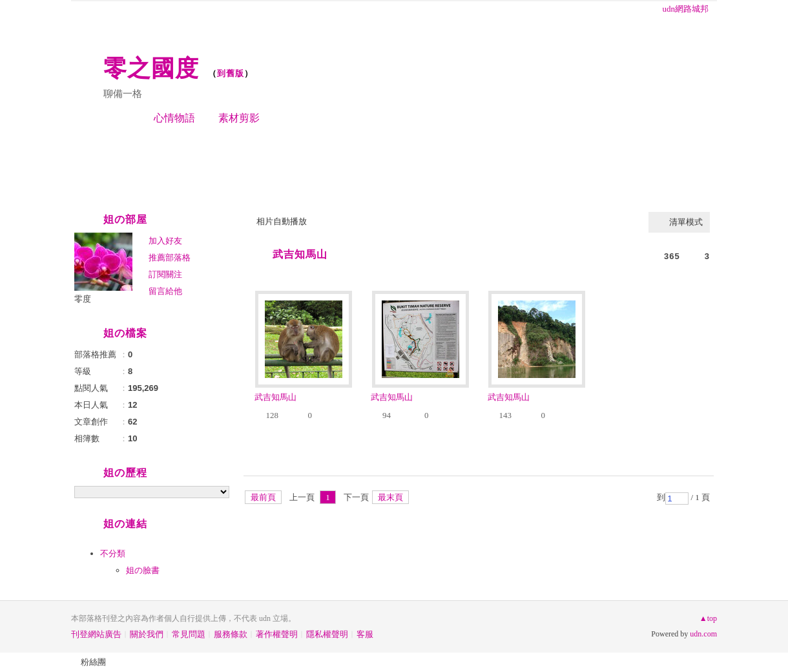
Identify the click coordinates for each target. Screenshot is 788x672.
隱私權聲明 (327, 634)
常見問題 (189, 634)
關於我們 (147, 634)
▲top (708, 618)
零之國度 (151, 68)
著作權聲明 (277, 634)
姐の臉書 (143, 570)
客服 (365, 634)
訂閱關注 (165, 274)
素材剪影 (239, 118)
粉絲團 (93, 662)
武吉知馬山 (300, 254)
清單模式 (686, 222)
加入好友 (165, 241)
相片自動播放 (282, 221)
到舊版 (231, 73)
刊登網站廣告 (96, 634)
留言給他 (165, 291)
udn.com (703, 634)
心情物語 (174, 118)
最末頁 (390, 497)
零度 (83, 299)
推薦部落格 (170, 257)
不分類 (113, 553)
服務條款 (231, 634)
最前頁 (263, 497)
